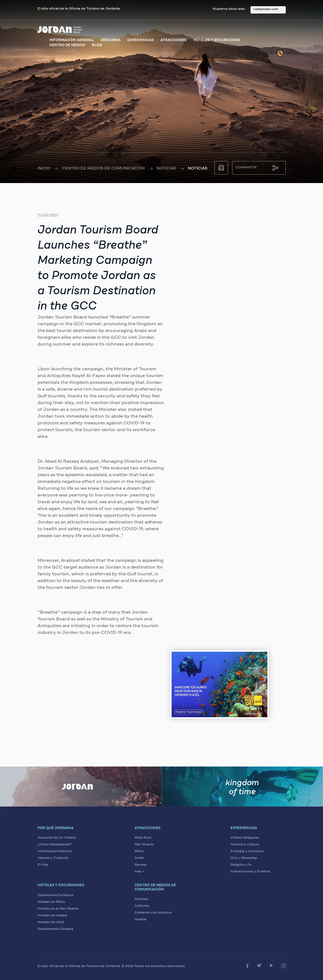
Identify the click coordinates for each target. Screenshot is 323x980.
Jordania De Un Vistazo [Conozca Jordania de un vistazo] (57, 838)
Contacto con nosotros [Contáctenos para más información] (153, 913)
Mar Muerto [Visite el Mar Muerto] (144, 845)
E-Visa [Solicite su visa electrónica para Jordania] (43, 865)
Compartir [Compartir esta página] (246, 168)
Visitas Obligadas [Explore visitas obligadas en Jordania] (245, 838)
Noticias (166, 168)
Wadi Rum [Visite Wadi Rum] (143, 838)
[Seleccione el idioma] (280, 53)
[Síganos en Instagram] (284, 966)
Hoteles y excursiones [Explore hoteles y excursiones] (217, 40)
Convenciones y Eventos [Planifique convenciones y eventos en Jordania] (250, 872)
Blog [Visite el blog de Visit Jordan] (97, 45)
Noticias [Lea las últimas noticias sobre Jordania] (141, 899)
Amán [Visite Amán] (139, 858)
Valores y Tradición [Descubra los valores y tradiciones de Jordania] (53, 858)
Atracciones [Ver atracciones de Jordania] (173, 40)
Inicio (44, 168)
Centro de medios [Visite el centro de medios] (67, 45)
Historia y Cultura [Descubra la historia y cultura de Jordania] (245, 845)
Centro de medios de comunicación (103, 168)
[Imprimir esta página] (221, 168)
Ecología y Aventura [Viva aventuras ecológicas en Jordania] (247, 851)
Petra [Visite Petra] (139, 851)
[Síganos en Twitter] (259, 965)
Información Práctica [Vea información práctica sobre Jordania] (55, 851)
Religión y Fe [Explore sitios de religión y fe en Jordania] (241, 865)
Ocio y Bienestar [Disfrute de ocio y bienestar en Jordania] (244, 858)
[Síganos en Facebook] (247, 966)
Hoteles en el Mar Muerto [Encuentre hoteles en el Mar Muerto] (58, 909)
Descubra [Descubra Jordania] (111, 40)
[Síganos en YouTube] (271, 965)
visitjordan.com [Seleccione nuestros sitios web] (266, 9)
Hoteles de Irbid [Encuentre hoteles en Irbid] (51, 922)
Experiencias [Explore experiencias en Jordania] (140, 40)
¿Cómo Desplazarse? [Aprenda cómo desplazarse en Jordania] (54, 845)
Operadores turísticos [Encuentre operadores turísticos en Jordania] (55, 895)
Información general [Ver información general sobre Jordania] (72, 40)
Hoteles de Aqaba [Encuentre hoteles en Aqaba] (52, 916)
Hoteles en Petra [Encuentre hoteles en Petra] (51, 902)
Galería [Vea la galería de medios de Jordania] (140, 919)
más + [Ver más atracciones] (139, 872)
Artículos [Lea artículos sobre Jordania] (142, 906)
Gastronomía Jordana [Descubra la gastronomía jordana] (55, 929)
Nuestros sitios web (229, 9)
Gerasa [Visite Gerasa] (140, 865)
